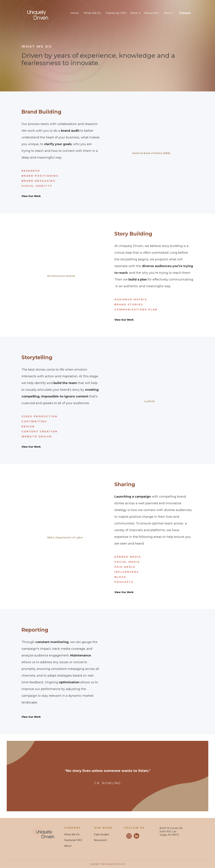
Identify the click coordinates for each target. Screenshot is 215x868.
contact (185, 13)
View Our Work (31, 196)
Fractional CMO (116, 13)
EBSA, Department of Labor (65, 538)
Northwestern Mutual (61, 276)
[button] (137, 13)
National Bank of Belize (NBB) (151, 153)
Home (74, 13)
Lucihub (149, 401)
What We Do (92, 13)
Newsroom (152, 13)
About (168, 13)
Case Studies (101, 834)
